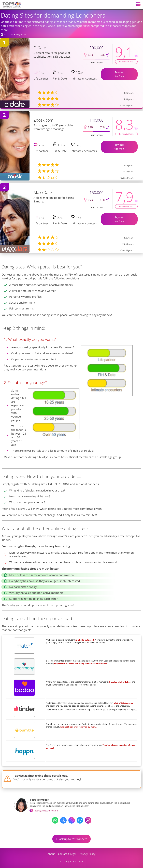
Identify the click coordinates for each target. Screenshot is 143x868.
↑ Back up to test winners (71, 839)
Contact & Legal (67, 854)
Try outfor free (119, 74)
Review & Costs (126, 62)
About (51, 854)
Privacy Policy (87, 854)
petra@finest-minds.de (44, 811)
